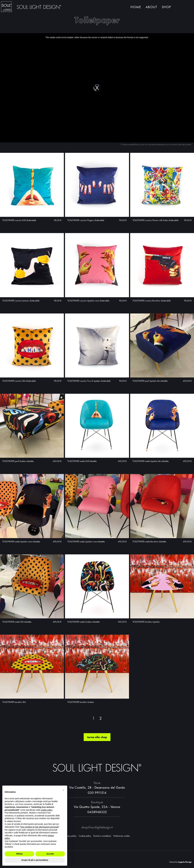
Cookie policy (85, 836)
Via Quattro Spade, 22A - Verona (97, 807)
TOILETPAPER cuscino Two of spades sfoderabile (89, 381)
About (151, 7)
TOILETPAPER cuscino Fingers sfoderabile (86, 220)
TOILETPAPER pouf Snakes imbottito (18, 461)
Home (136, 7)
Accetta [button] (50, 854)
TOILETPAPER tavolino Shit (14, 702)
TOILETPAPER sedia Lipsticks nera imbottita (21, 542)
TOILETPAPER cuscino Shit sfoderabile (19, 381)
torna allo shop (97, 737)
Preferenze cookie (122, 836)
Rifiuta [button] (19, 854)
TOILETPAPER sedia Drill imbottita (82, 461)
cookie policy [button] (47, 810)
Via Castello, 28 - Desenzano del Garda (97, 787)
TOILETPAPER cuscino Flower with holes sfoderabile (155, 220)
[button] (63, 790)
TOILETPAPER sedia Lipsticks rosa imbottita (86, 542)
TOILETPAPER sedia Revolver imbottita (149, 542)
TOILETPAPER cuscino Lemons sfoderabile (21, 301)
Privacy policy (70, 836)
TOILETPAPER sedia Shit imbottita (17, 622)
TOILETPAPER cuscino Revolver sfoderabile (152, 301)
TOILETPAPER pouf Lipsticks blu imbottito (150, 381)
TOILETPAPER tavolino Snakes (81, 702)
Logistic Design (185, 862)
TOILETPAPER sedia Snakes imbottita (83, 622)
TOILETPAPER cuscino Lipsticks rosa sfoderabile (88, 301)
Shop (166, 7)
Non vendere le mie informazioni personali (39, 827)
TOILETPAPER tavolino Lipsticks (146, 622)
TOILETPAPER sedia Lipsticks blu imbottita (150, 461)
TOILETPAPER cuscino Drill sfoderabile (19, 220)
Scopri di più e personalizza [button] (35, 860)
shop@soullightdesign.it (97, 827)
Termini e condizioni (102, 836)
